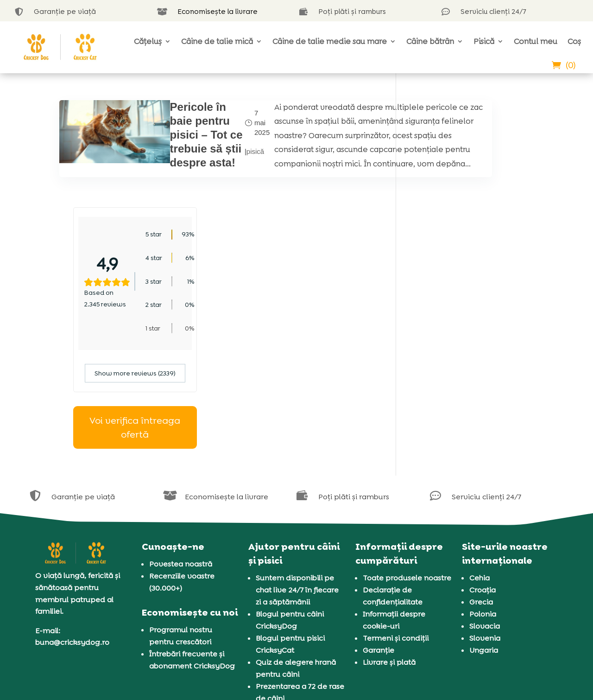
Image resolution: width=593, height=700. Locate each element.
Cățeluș (148, 41)
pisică (211, 171)
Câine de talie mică (217, 41)
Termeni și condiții (396, 531)
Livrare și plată (389, 555)
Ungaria (484, 543)
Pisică (484, 41)
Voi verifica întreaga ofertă (472, 320)
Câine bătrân (430, 41)
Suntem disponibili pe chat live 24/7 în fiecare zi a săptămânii (297, 482)
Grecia (481, 494)
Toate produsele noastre (407, 470)
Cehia (479, 470)
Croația (483, 482)
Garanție (379, 543)
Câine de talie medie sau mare (330, 41)
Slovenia (485, 531)
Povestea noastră (181, 456)
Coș (574, 41)
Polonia (483, 506)
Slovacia (485, 519)
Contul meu (536, 41)
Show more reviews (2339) (472, 266)
